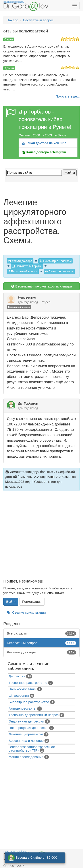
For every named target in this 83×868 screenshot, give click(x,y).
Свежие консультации (26, 612)
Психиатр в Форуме (27, 266)
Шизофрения (19, 695)
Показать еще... (68, 96)
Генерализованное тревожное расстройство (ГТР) (32, 749)
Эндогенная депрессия (26, 721)
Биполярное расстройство (29, 702)
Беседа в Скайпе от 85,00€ (36, 857)
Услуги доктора (20, 261)
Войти (11, 602)
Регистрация (32, 602)
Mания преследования (26, 757)
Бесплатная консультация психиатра (41, 286)
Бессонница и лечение (26, 741)
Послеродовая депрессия (28, 728)
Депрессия (17, 676)
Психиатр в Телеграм (56, 261)
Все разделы (41, 633)
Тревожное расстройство (28, 683)
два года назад (28, 302)
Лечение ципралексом (26, 734)
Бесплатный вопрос (23, 271)
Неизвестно (27, 297)
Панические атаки (22, 689)
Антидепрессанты (22, 708)
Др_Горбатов (28, 403)
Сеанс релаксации (59, 271)
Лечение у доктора (41, 652)
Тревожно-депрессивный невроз (34, 715)
